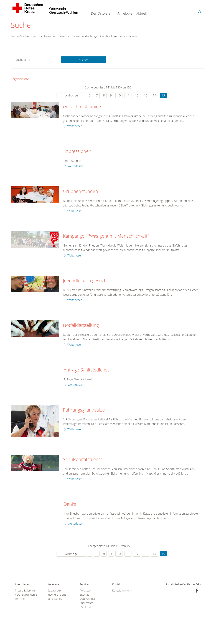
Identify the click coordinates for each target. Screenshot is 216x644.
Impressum (87, 603)
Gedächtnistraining (82, 107)
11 (128, 96)
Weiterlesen (75, 126)
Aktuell (142, 13)
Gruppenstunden (80, 192)
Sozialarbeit (54, 591)
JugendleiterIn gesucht (86, 281)
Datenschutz (87, 599)
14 (154, 96)
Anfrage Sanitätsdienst (86, 370)
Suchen (84, 60)
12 (137, 96)
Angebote (125, 13)
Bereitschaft (55, 599)
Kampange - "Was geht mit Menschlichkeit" (106, 236)
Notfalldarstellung (81, 326)
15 (163, 96)
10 (119, 96)
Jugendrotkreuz (57, 595)
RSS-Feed (85, 607)
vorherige (71, 96)
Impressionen (77, 151)
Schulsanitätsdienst (82, 460)
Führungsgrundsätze (84, 410)
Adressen (85, 591)
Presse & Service (25, 591)
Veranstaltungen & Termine (26, 597)
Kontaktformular (122, 591)
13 (146, 96)
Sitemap (85, 595)
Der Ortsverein (102, 13)
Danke (70, 504)
